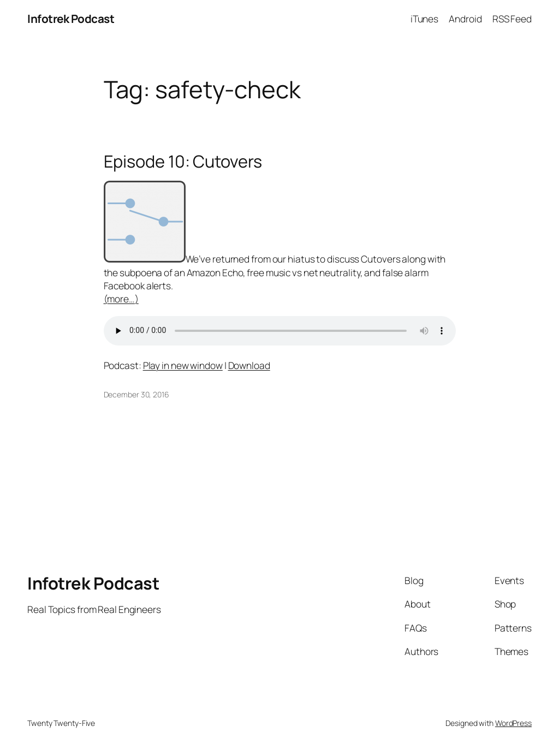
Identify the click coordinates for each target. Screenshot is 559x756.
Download (249, 365)
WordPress (513, 723)
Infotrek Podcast (71, 19)
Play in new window (183, 365)
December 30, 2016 (136, 394)
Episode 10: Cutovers (183, 161)
